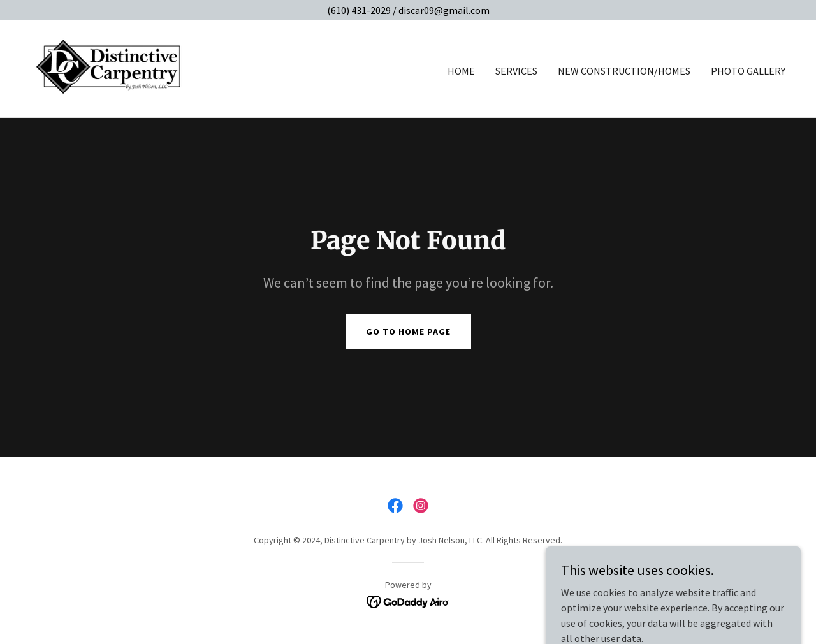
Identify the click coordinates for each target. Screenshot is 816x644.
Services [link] (516, 71)
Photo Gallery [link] (748, 71)
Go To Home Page (408, 332)
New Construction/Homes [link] (624, 71)
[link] (109, 68)
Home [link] (461, 71)
